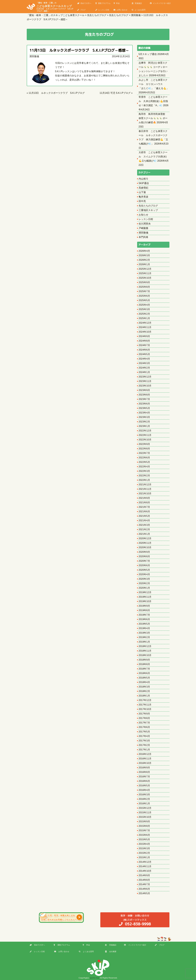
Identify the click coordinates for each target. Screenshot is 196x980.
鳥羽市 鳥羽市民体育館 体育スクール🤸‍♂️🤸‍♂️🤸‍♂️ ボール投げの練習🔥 (153, 118)
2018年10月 (145, 655)
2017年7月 (144, 723)
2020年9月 (144, 552)
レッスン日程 (102, 10)
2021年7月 (144, 507)
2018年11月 (145, 651)
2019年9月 (144, 606)
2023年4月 (144, 413)
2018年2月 (144, 691)
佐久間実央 (145, 224)
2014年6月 (144, 889)
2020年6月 (144, 565)
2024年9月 (144, 336)
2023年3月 (144, 417)
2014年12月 (145, 862)
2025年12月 (145, 269)
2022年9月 (144, 444)
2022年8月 (144, 449)
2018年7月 (144, 669)
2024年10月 (145, 332)
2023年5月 (144, 408)
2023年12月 (145, 377)
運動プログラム (103, 3)
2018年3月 (144, 687)
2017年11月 (145, 705)
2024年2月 (144, 368)
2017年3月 (144, 741)
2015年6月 (144, 835)
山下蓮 (142, 192)
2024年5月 (144, 354)
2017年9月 (144, 714)
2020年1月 (144, 588)
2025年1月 (144, 318)
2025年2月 (144, 314)
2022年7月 (144, 453)
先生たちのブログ (148, 206)
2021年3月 (144, 525)
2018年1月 (144, 696)
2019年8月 (144, 610)
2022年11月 (145, 435)
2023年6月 (144, 404)
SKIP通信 (144, 183)
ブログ (81, 10)
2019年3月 (144, 633)
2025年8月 (144, 287)
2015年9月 (144, 821)
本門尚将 (143, 237)
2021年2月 (144, 529)
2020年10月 (145, 547)
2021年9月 (144, 498)
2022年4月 (144, 467)
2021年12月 (145, 485)
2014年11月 (145, 866)
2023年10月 (145, 386)
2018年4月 (144, 682)
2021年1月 (144, 534)
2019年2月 (144, 637)
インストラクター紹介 (160, 3)
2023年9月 (144, 390)
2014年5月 (144, 893)
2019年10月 (145, 601)
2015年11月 (145, 812)
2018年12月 (145, 646)
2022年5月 (144, 462)
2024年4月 (144, 359)
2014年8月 (144, 880)
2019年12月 (145, 592)
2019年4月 (144, 628)
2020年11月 (145, 543)
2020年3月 (144, 579)
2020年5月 (144, 570)
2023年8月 (144, 395)
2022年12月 (145, 431)
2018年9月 (144, 660)
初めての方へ (84, 3)
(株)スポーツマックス (135, 920)
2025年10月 (145, 278)
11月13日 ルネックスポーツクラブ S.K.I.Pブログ (57, 93)
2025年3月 (144, 309)
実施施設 (137, 3)
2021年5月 (144, 516)
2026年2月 (144, 260)
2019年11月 (145, 597)
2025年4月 (144, 305)
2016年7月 (144, 777)
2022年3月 (144, 471)
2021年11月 (145, 489)
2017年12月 (145, 700)
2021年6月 (144, 511)
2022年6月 (144, 458)
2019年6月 (144, 619)
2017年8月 (144, 718)
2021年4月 (144, 520)
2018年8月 (144, 664)
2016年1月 (144, 804)
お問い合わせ (120, 10)
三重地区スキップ (148, 210)
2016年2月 (144, 799)
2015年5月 (144, 839)
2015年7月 (144, 830)
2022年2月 (144, 476)
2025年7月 (144, 291)
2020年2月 (144, 583)
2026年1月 (144, 264)
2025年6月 (144, 296)
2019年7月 (144, 615)
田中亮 (142, 201)
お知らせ (143, 215)
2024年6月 (144, 350)
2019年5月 (144, 624)
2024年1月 (144, 372)
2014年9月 (144, 875)
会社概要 (111, 952)
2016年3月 (144, 795)
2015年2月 (144, 853)
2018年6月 (144, 673)
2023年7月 (144, 399)
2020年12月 (145, 538)
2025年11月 (145, 273)
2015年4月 (144, 844)
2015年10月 (145, 817)
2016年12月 (145, 754)
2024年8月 (144, 341)
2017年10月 (145, 709)
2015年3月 (144, 848)
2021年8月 (144, 503)
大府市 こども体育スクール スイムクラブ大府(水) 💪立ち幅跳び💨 (153, 157)
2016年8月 (144, 772)
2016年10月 (145, 763)
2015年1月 (144, 857)
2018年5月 (144, 678)
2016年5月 (144, 786)
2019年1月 (144, 642)
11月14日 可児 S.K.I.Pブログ (115, 93)
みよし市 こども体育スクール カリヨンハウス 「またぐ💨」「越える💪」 (154, 84)
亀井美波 (143, 197)
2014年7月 (144, 884)
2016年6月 (144, 781)
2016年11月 (145, 759)
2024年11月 (145, 327)
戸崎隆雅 (143, 228)
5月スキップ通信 (148, 54)
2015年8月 (144, 826)
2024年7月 (144, 345)
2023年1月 (144, 426)
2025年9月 (144, 282)
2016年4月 (144, 790)
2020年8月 (144, 556)
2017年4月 (144, 736)
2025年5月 (144, 300)
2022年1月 (144, 480)
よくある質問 (139, 10)
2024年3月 (144, 363)
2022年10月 (145, 440)
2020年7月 (144, 561)
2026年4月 (144, 251)
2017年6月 (144, 727)
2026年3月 (144, 255)
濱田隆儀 (34, 56)
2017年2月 (144, 745)
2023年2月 (144, 422)
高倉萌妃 (143, 188)
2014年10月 (145, 871)
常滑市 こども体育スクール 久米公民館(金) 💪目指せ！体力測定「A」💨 (153, 101)
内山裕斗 (143, 179)
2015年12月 (145, 808)
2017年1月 (144, 750)
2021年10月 (145, 494)
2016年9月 (144, 768)
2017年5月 (144, 732)
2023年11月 (145, 381)
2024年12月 (145, 323)
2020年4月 (144, 574)
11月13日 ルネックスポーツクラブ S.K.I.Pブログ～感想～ (79, 50)
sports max (95, 978)
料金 (117, 3)
